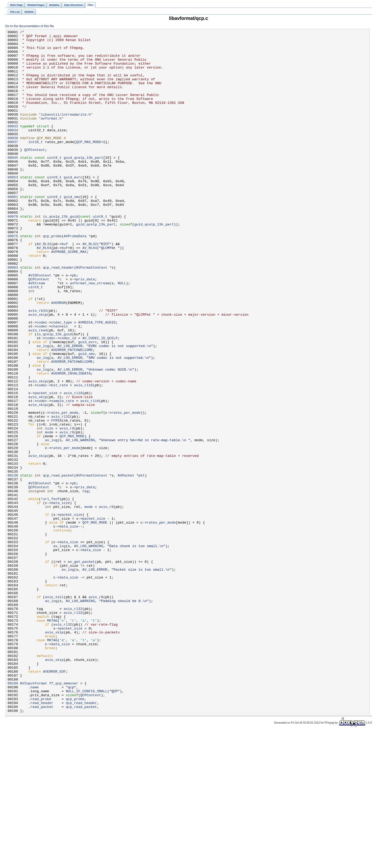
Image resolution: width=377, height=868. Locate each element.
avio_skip (38, 372)
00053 (13, 207)
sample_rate (63, 475)
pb (74, 325)
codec (42, 381)
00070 (13, 254)
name (35, 819)
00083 (13, 315)
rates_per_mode (64, 489)
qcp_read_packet (59, 565)
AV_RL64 (44, 292)
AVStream (37, 334)
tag (86, 583)
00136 (13, 565)
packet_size (46, 466)
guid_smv (72, 230)
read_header (42, 838)
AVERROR (59, 358)
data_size (61, 598)
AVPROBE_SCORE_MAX (69, 296)
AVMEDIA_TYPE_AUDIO (97, 381)
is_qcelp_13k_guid (61, 254)
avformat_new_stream (90, 334)
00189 (13, 814)
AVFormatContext (92, 315)
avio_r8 (67, 508)
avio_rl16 (83, 456)
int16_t (36, 164)
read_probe (41, 833)
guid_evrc (73, 207)
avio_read (38, 390)
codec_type (62, 381)
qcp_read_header (59, 315)
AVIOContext (40, 325)
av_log (43, 409)
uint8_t (54, 183)
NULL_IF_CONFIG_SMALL (87, 824)
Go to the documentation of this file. (30, 26)
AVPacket (126, 565)
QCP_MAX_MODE (89, 164)
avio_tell (54, 711)
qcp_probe (52, 277)
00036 (13, 160)
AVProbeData (75, 277)
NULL (122, 334)
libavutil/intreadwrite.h (66, 132)
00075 (13, 277)
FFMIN (57, 499)
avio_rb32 (38, 367)
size (49, 508)
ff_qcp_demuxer (64, 814)
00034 (13, 150)
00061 (13, 230)
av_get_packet (81, 668)
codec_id (68, 400)
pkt (142, 565)
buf (65, 287)
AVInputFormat (34, 814)
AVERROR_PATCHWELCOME (72, 414)
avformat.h (51, 136)
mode (49, 513)
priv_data (85, 329)
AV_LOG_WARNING (80, 522)
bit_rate (60, 456)
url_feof (51, 593)
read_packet (42, 842)
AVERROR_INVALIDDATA (71, 442)
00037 (13, 164)
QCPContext (34, 174)
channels (60, 386)
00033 (13, 146)
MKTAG (52, 739)
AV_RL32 (44, 287)
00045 (13, 183)
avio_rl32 (61, 494)
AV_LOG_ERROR (70, 409)
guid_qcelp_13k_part (83, 183)
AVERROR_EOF (54, 800)
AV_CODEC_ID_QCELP (100, 400)
